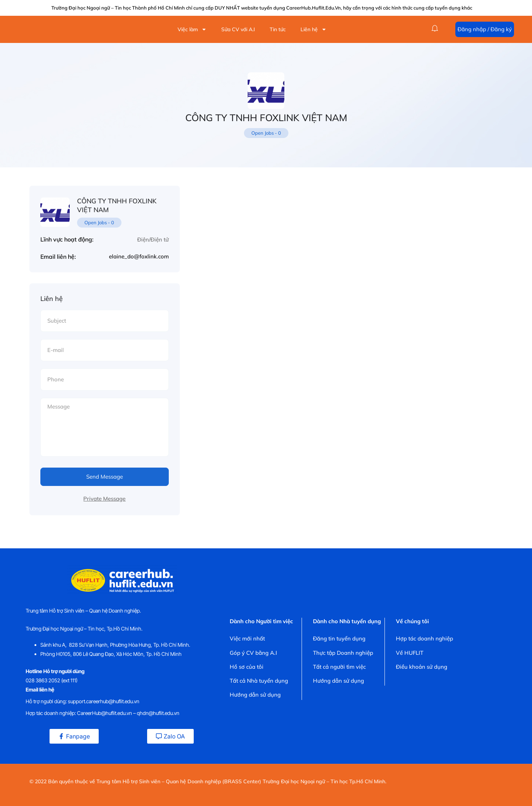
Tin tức (278, 29)
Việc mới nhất (247, 638)
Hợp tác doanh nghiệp (424, 638)
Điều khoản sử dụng (422, 667)
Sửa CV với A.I (238, 29)
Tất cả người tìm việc (339, 667)
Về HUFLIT (410, 653)
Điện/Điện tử (153, 239)
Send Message (105, 477)
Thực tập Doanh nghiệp (343, 653)
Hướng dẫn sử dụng (255, 695)
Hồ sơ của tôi (247, 667)
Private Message (104, 499)
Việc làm (192, 29)
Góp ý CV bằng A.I (253, 653)
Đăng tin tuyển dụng (339, 638)
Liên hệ (314, 29)
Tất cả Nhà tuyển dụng (259, 681)
